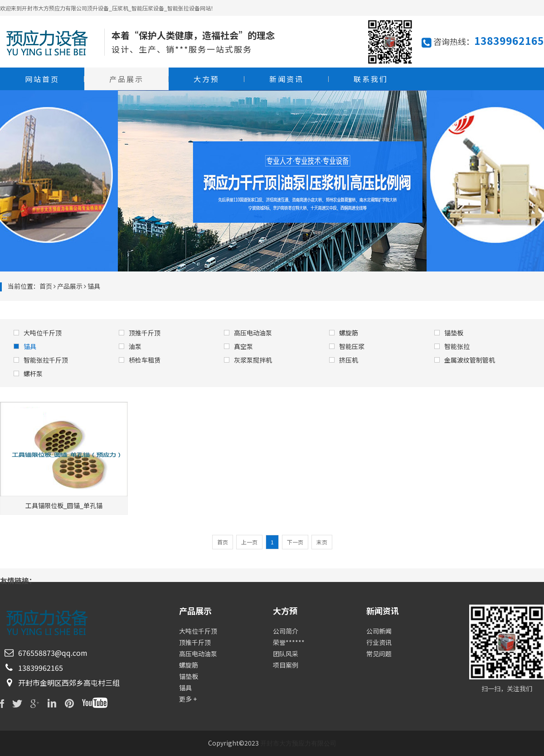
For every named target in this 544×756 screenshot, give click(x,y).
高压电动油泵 (248, 333)
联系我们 (371, 79)
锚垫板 (449, 333)
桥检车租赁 (140, 360)
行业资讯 (379, 642)
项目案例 (286, 665)
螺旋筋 (344, 333)
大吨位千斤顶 (38, 333)
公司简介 (286, 631)
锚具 (25, 346)
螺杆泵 (28, 373)
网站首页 (42, 79)
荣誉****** (289, 642)
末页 (322, 542)
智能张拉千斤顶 (41, 360)
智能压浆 (347, 346)
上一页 (249, 542)
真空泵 (238, 346)
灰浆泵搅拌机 (248, 360)
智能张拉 (452, 346)
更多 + (188, 699)
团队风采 (286, 654)
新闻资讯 (287, 79)
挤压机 (344, 360)
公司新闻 (379, 631)
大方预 (206, 79)
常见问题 (379, 654)
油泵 (130, 346)
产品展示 (126, 79)
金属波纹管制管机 (465, 360)
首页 (46, 286)
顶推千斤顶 (140, 333)
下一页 (295, 542)
